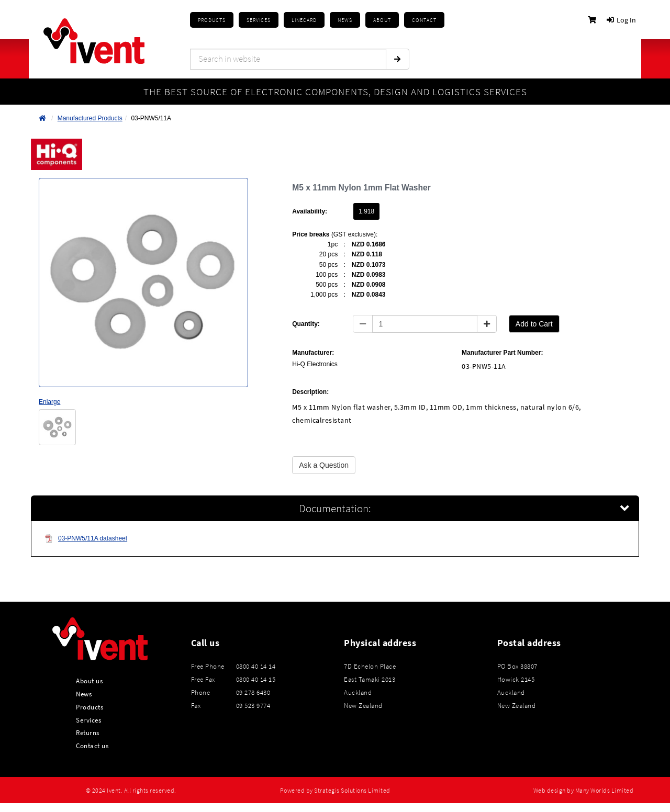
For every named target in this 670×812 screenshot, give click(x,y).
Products (212, 20)
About (382, 20)
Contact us (92, 746)
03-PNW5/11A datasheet (86, 539)
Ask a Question (324, 465)
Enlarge (49, 402)
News (84, 694)
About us (89, 681)
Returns (88, 732)
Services (88, 720)
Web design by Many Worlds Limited (584, 791)
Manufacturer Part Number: (502, 353)
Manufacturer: (313, 353)
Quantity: (306, 324)
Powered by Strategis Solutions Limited (335, 791)
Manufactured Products (90, 118)
